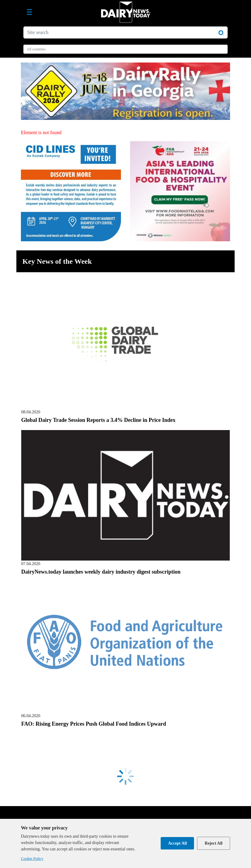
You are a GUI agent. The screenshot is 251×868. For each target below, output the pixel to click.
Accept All (177, 843)
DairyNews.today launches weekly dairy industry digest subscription (101, 572)
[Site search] (125, 32)
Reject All (214, 843)
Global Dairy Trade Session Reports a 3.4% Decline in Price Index (98, 420)
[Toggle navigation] (29, 12)
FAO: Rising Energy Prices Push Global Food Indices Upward (94, 724)
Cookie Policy (32, 858)
